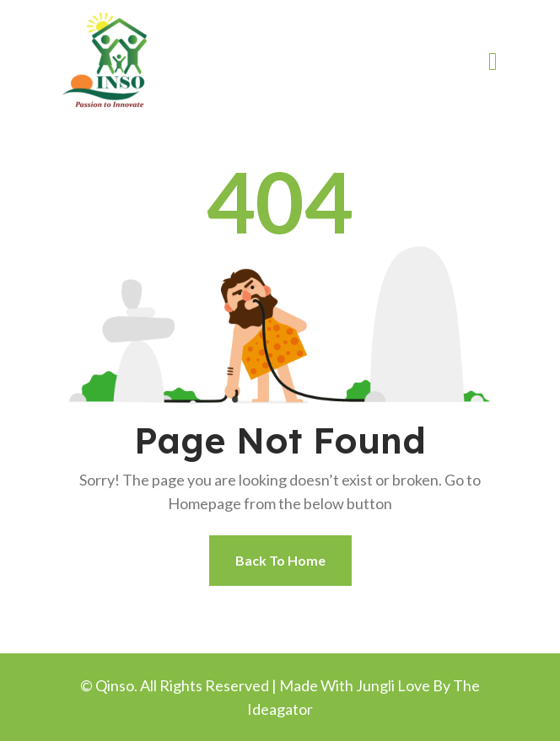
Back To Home (280, 560)
